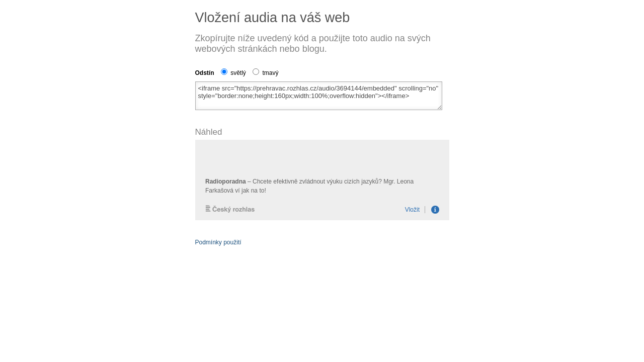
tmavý (265, 73)
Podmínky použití (218, 242)
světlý (233, 73)
